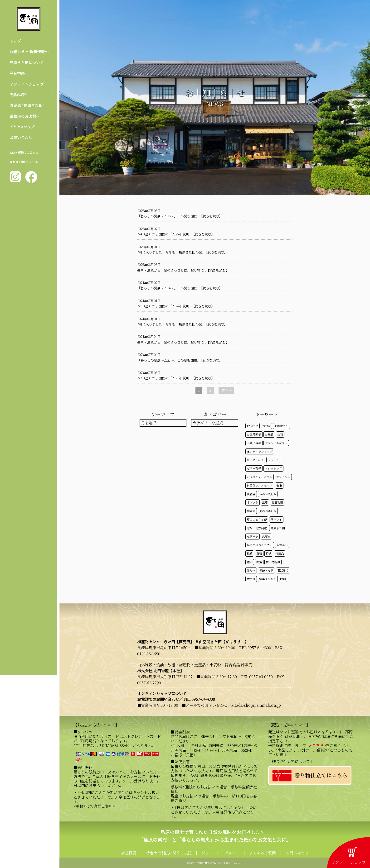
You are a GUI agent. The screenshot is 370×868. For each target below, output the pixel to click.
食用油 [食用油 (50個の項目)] (251, 579)
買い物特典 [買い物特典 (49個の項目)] (273, 562)
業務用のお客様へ (25, 117)
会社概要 (129, 853)
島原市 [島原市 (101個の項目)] (266, 537)
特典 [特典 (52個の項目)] (269, 553)
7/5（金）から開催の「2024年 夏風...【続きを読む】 (176, 306)
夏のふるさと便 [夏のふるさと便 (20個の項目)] (257, 519)
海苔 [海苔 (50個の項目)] (259, 553)
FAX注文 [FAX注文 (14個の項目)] (253, 426)
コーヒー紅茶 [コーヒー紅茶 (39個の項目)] (255, 460)
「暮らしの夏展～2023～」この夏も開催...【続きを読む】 (180, 360)
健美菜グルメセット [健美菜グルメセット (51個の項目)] (260, 485)
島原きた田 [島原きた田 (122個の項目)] (278, 528)
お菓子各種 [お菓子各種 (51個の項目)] (254, 443)
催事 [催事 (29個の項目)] (279, 485)
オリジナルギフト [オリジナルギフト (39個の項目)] (276, 443)
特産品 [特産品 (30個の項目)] (280, 553)
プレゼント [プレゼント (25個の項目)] (283, 477)
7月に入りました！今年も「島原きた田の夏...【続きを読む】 (182, 252)
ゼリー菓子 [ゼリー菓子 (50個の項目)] (254, 468)
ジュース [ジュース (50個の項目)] (273, 460)
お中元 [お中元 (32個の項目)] (266, 426)
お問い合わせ (21, 138)
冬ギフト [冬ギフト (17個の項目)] (253, 502)
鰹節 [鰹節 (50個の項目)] (283, 579)
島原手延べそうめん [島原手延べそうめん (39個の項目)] (260, 545)
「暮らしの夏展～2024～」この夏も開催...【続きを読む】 (180, 288)
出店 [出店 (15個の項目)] (265, 502)
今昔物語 (17, 74)
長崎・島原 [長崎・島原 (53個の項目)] (266, 570)
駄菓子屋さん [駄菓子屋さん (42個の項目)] (268, 579)
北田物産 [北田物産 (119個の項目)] (277, 502)
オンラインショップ (27, 84)
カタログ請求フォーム (24, 163)
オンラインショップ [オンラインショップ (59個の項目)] (260, 451)
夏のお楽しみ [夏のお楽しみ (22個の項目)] (268, 511)
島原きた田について (27, 63)
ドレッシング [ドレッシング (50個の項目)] (273, 468)
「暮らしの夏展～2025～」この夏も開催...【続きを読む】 (180, 216)
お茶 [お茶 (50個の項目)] (280, 434)
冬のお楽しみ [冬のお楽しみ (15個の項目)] (268, 494)
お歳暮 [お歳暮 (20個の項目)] (269, 434)
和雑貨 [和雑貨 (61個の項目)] (251, 511)
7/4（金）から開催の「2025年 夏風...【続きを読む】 (176, 234)
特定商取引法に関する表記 (169, 853)
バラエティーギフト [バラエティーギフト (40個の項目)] (260, 477)
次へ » (226, 390)
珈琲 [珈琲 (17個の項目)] (250, 562)
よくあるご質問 (263, 853)
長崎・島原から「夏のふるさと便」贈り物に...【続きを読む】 (183, 270)
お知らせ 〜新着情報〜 (29, 52)
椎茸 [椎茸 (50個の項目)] (250, 553)
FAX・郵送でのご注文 (24, 153)
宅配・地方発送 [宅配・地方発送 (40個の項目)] (257, 528)
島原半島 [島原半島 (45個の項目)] (253, 537)
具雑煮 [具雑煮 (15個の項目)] (251, 494)
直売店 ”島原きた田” (27, 106)
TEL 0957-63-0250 (257, 677)
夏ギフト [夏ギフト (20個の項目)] (276, 519)
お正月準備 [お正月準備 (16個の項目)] (254, 434)
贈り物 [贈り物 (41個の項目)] (251, 570)
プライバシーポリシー (220, 853)
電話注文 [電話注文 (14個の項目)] (283, 570)
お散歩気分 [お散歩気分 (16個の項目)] (282, 426)
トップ (15, 41)
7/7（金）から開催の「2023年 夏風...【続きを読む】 (176, 378)
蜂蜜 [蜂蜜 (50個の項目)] (259, 562)
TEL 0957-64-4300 (255, 648)
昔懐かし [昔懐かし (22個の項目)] (282, 545)
